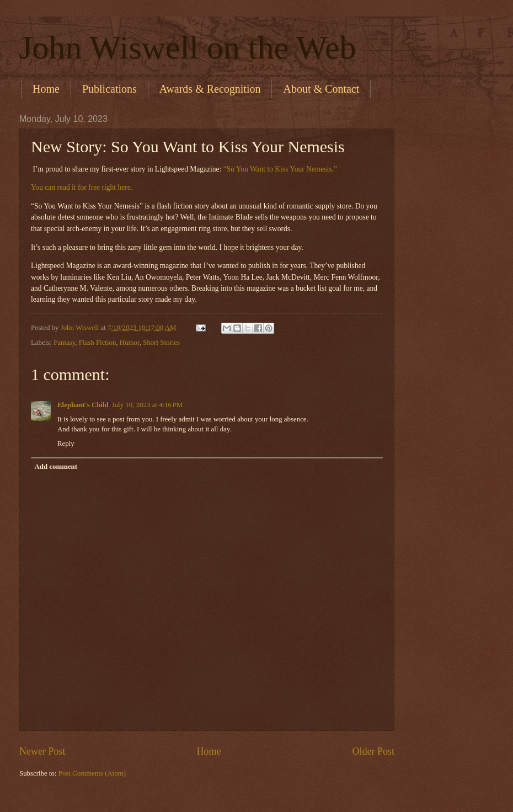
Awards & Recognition (210, 89)
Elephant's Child (83, 405)
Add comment (56, 467)
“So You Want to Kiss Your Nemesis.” (280, 169)
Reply (66, 444)
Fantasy (64, 343)
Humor (130, 343)
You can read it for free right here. (82, 187)
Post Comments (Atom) (92, 773)
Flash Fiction (98, 343)
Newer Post (42, 751)
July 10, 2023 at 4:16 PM (148, 405)
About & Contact (321, 89)
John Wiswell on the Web (188, 47)
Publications (109, 89)
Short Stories (161, 343)
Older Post (373, 751)
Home (46, 89)
